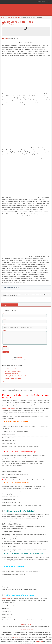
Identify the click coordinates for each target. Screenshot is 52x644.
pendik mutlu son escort (33, 294)
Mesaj (4, 330)
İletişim (30, 390)
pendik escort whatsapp (21, 294)
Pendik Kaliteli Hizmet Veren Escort (13, 369)
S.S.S (25, 390)
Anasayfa (3, 17)
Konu (4, 325)
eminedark (19, 358)
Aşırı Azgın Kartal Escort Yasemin (13, 371)
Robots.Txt (28, 624)
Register (39, 2)
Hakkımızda (19, 390)
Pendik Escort (17, 638)
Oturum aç (45, 2)
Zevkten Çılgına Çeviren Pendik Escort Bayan (17, 23)
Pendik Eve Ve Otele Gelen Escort (13, 378)
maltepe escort (39, 641)
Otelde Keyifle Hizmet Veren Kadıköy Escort (15, 376)
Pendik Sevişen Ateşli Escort (11, 374)
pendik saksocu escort (12, 295)
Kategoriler (11, 390)
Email (4, 319)
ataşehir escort (22, 630)
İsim (4, 313)
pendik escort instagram (9, 294)
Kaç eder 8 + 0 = (7, 346)
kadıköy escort (30, 630)
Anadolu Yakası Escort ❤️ (13, 17)
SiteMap (23, 624)
